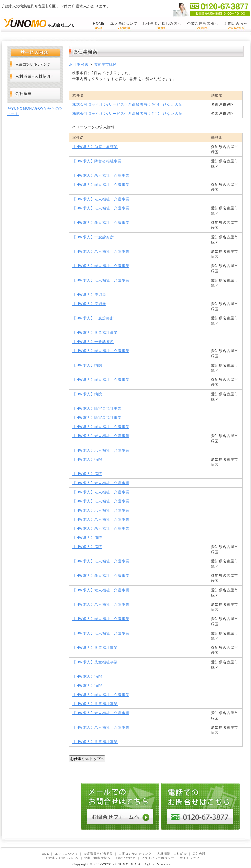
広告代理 (199, 854)
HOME (99, 24)
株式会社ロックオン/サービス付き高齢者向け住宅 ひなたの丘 (127, 104)
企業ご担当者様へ (203, 24)
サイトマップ (190, 858)
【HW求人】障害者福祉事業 (97, 161)
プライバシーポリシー (158, 858)
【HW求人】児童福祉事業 (95, 333)
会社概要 (35, 94)
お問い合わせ (236, 24)
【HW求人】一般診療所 (93, 237)
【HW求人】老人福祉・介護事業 (101, 176)
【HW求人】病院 (87, 365)
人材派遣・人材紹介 (35, 76)
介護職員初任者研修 (98, 854)
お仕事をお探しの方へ (162, 24)
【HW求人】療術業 (89, 295)
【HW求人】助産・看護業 (95, 147)
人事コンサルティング (35, 64)
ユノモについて (124, 24)
